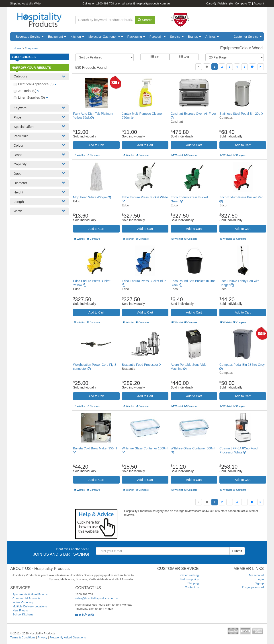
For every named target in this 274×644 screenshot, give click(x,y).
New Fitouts (20, 610)
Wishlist (225, 3)
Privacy (42, 637)
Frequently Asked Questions (68, 637)
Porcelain (157, 37)
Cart (211, 3)
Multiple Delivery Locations (30, 606)
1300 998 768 (105, 3)
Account (259, 3)
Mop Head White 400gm (92, 197)
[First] (199, 67)
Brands (194, 37)
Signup (259, 583)
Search (145, 20)
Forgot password (253, 587)
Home (17, 48)
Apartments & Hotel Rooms (30, 594)
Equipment (57, 37)
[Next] (253, 67)
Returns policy (190, 579)
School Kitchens (23, 614)
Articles (212, 37)
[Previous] (207, 67)
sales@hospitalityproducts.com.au (148, 3)
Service (177, 37)
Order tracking (190, 575)
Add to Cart (96, 145)
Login (260, 579)
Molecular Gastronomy (106, 37)
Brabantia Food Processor (142, 365)
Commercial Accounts (27, 598)
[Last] (261, 67)
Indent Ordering (22, 602)
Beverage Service (30, 37)
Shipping (193, 583)
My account (256, 575)
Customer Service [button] (248, 37)
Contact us (192, 587)
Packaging (136, 37)
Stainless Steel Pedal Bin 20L (242, 114)
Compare (243, 3)
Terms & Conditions (23, 637)
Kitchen (77, 37)
